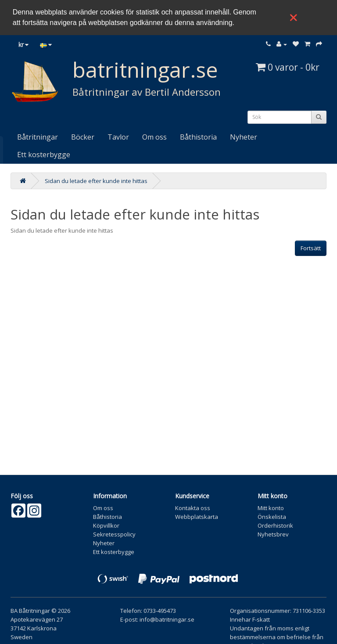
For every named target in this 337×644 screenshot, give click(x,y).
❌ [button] (294, 18)
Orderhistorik (275, 524)
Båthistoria (198, 136)
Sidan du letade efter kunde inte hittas (96, 180)
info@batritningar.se (167, 618)
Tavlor (118, 136)
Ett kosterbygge (44, 153)
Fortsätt (311, 247)
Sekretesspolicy (114, 533)
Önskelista (272, 515)
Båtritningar (38, 136)
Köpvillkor (106, 524)
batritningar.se (145, 68)
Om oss (154, 136)
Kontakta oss (193, 507)
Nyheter (244, 136)
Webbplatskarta (197, 515)
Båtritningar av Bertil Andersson (147, 90)
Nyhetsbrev (273, 533)
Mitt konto (271, 507)
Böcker (83, 136)
